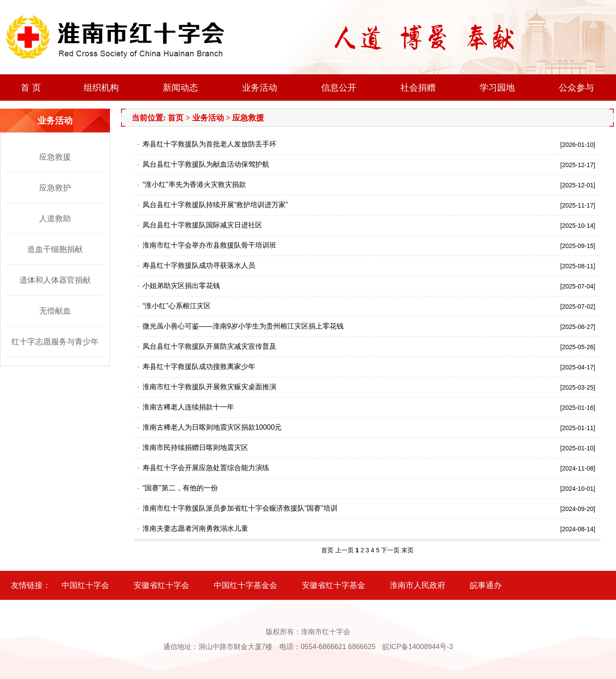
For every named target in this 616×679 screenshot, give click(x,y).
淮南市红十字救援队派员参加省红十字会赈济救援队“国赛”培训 (240, 508)
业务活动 (260, 88)
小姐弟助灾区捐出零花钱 (181, 286)
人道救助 (55, 219)
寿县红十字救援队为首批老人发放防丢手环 (209, 144)
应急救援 (55, 157)
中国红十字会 (85, 585)
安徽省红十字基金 (334, 585)
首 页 (31, 88)
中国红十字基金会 (246, 585)
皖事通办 (486, 585)
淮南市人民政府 (418, 585)
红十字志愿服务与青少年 (55, 342)
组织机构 (101, 88)
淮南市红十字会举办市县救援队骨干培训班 (209, 245)
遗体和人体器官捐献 (55, 280)
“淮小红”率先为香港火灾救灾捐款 (194, 184)
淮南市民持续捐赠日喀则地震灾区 (195, 447)
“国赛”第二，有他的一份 (180, 488)
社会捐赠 (418, 88)
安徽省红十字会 (161, 585)
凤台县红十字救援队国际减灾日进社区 (202, 225)
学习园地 (497, 88)
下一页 (390, 550)
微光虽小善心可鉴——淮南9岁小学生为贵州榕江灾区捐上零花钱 (243, 326)
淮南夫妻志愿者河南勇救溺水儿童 (195, 528)
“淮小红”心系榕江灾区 (177, 306)
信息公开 (339, 88)
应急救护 (55, 188)
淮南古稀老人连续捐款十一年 (188, 407)
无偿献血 (55, 311)
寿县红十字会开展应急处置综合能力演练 (206, 468)
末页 (407, 550)
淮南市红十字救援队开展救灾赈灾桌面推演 (209, 387)
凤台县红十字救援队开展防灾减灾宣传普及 (209, 346)
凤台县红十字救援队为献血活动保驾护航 (206, 164)
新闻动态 (180, 88)
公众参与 (576, 88)
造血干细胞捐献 (55, 249)
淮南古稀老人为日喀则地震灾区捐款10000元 (212, 427)
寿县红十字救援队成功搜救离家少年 (199, 367)
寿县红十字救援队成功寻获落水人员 (199, 265)
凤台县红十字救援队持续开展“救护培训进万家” (215, 205)
